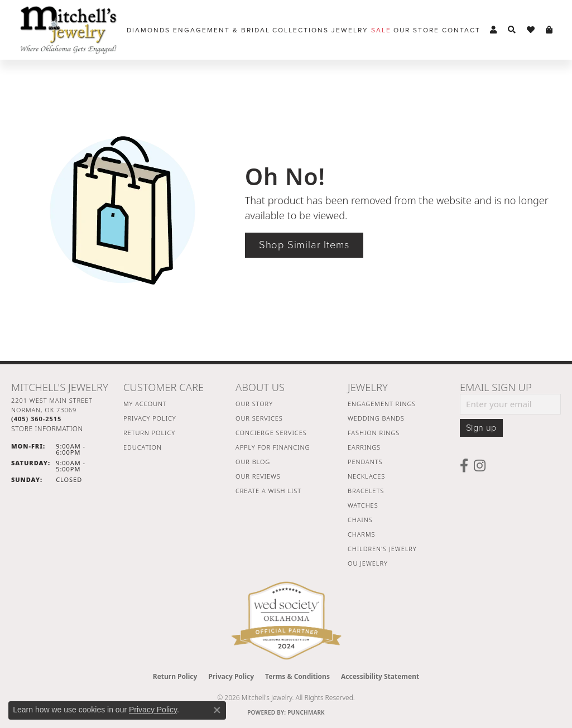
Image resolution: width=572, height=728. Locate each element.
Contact (461, 30)
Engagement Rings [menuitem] (382, 404)
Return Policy (149, 433)
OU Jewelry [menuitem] (368, 563)
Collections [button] (301, 30)
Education (143, 447)
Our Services (259, 418)
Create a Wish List (268, 491)
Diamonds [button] (148, 30)
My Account (145, 404)
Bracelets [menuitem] (366, 491)
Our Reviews (258, 476)
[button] (493, 30)
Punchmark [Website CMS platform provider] (306, 712)
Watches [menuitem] (363, 505)
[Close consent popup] (217, 710)
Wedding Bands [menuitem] (376, 418)
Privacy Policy (150, 418)
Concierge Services (271, 433)
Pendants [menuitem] (365, 462)
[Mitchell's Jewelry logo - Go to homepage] (68, 30)
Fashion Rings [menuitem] (374, 433)
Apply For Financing (273, 447)
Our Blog (253, 462)
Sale (381, 30)
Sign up (481, 428)
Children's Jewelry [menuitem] (382, 549)
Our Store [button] (416, 30)
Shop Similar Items (304, 245)
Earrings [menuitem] (364, 447)
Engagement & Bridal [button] (222, 30)
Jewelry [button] (350, 30)
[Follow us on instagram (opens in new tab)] (480, 466)
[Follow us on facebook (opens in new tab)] (464, 466)
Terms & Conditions (297, 676)
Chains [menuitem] (360, 520)
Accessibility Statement (380, 676)
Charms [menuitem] (361, 534)
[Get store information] (47, 429)
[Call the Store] (36, 419)
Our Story (254, 404)
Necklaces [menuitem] (366, 476)
